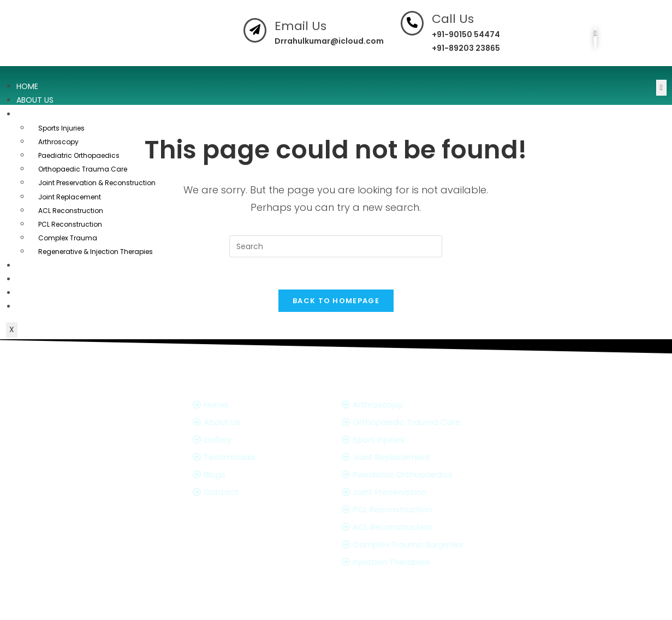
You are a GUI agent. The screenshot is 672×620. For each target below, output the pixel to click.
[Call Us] (412, 23)
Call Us (453, 19)
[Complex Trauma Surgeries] (419, 545)
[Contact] (262, 493)
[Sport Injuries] (419, 441)
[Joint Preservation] (419, 493)
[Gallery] (262, 441)
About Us (35, 100)
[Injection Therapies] (419, 563)
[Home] (262, 406)
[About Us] (262, 423)
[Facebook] (595, 38)
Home (27, 86)
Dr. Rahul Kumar (275, 607)
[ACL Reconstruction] (419, 528)
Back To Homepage (336, 302)
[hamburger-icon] (661, 88)
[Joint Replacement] (419, 458)
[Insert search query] (336, 246)
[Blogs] (262, 476)
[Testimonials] (262, 458)
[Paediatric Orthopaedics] (419, 476)
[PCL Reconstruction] (419, 510)
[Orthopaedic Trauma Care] (419, 423)
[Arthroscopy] (419, 406)
